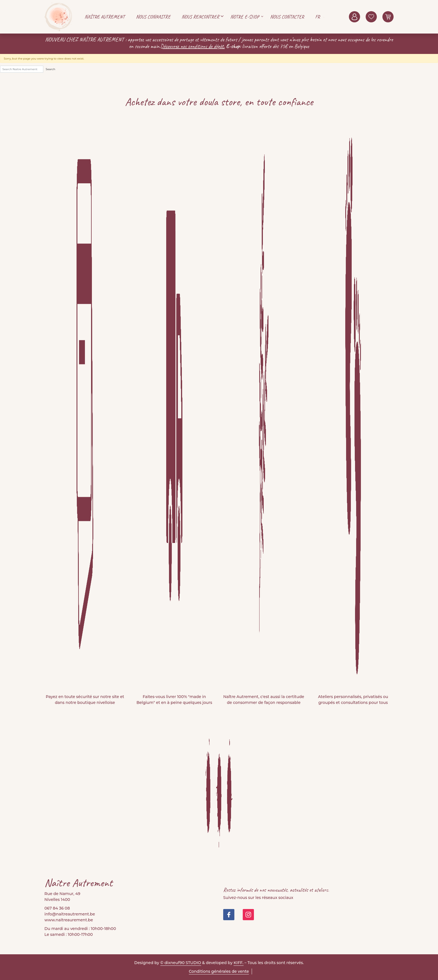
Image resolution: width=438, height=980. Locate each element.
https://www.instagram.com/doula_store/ (248, 915)
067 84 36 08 (57, 908)
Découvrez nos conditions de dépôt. (193, 46)
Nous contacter (287, 17)
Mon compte (354, 17)
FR (317, 17)
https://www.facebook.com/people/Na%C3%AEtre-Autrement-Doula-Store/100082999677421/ (229, 915)
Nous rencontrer (200, 17)
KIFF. (238, 963)
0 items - (388, 17)
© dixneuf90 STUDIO (181, 963)
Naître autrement (105, 17)
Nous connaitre (153, 17)
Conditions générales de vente (219, 971)
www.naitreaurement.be (69, 920)
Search (51, 69)
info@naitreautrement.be (70, 914)
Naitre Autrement (58, 17)
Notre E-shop (245, 17)
